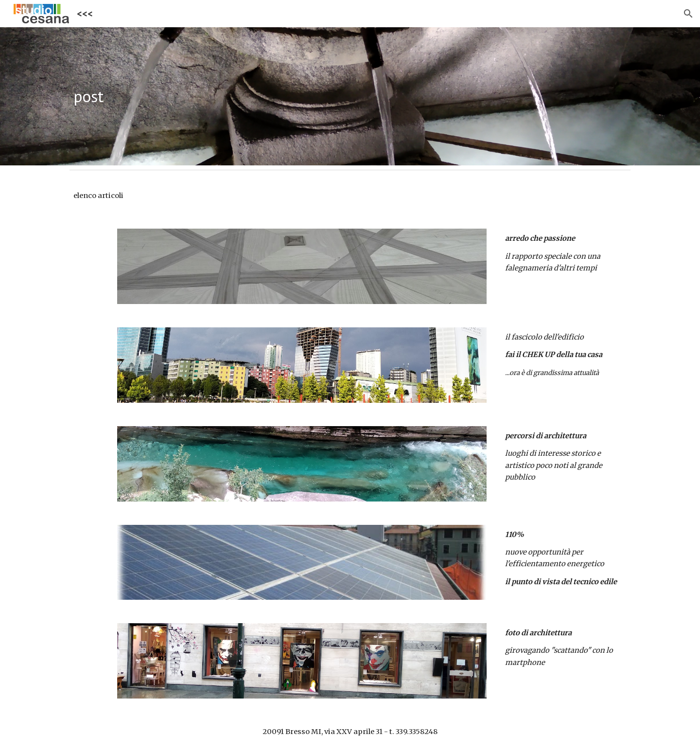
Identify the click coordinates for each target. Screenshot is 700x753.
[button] (688, 14)
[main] (350, 97)
